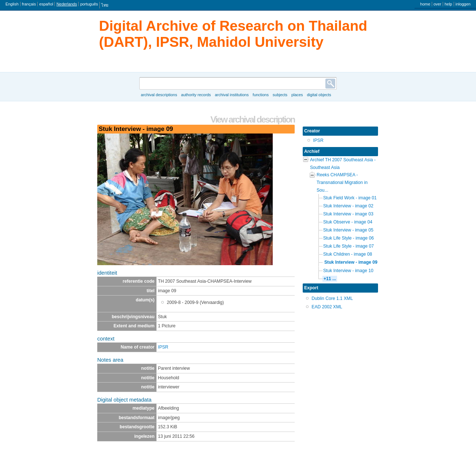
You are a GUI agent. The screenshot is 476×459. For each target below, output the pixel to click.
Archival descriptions (159, 95)
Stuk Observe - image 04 (348, 222)
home (425, 4)
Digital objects (319, 95)
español (46, 4)
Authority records (196, 95)
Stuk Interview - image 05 (348, 230)
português (89, 4)
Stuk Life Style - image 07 (349, 246)
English (12, 4)
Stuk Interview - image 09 (351, 262)
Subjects (280, 95)
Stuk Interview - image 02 (348, 206)
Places (297, 95)
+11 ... (330, 279)
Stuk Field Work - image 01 (350, 198)
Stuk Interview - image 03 (348, 214)
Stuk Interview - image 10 (348, 271)
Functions (261, 95)
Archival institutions (232, 95)
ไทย (105, 5)
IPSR (163, 347)
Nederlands (67, 4)
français (29, 4)
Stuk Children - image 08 (348, 254)
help (448, 4)
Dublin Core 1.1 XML (332, 298)
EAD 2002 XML (327, 307)
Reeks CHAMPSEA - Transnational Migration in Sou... (342, 182)
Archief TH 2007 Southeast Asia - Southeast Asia (343, 164)
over (437, 4)
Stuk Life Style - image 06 (349, 238)
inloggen (463, 4)
